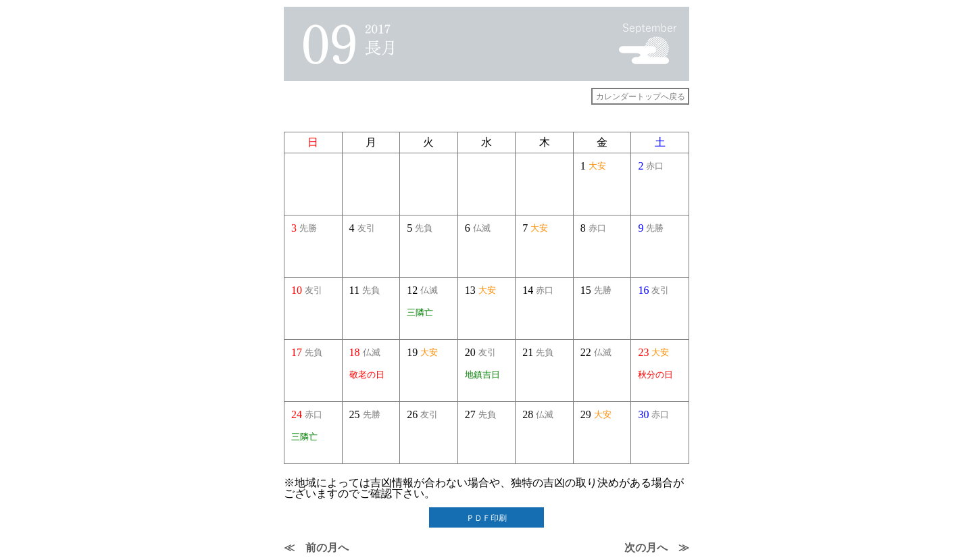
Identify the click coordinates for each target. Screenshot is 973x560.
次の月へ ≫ (657, 548)
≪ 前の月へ (316, 548)
